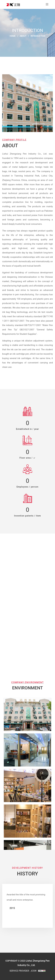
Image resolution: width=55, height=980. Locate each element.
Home (13, 36)
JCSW (33, 971)
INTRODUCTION (38, 36)
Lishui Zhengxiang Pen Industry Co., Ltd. (25, 154)
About (23, 36)
